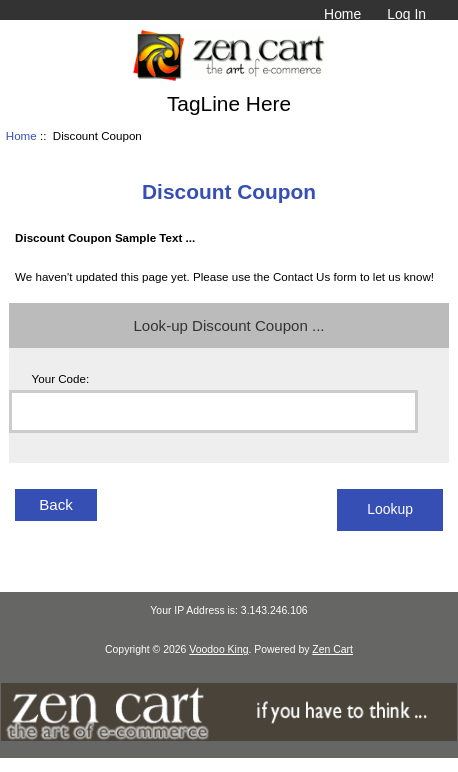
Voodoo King (218, 649)
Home (342, 14)
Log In (406, 14)
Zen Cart (332, 649)
